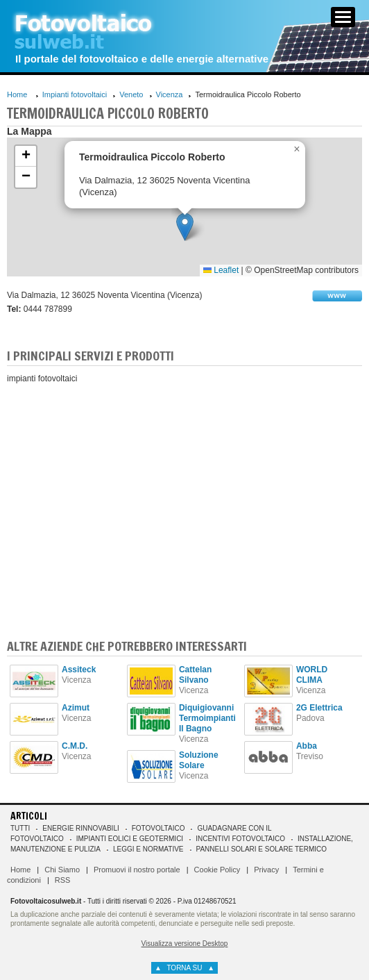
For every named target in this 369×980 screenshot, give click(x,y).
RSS (63, 880)
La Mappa (29, 131)
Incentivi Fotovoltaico (240, 839)
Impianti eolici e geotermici (130, 839)
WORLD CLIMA (312, 675)
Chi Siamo (62, 870)
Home (17, 94)
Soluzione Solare (199, 760)
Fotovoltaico (158, 828)
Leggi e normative (148, 849)
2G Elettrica (319, 708)
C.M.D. (75, 746)
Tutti (20, 828)
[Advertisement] (184, 502)
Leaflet (221, 270)
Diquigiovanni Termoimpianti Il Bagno (207, 718)
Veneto (131, 94)
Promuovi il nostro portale (137, 870)
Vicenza (170, 94)
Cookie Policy (217, 870)
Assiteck (79, 670)
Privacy (266, 870)
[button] (185, 227)
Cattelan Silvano (195, 675)
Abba (307, 746)
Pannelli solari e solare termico (262, 849)
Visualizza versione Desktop (185, 944)
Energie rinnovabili (80, 828)
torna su (184, 968)
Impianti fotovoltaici (75, 94)
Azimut (76, 708)
